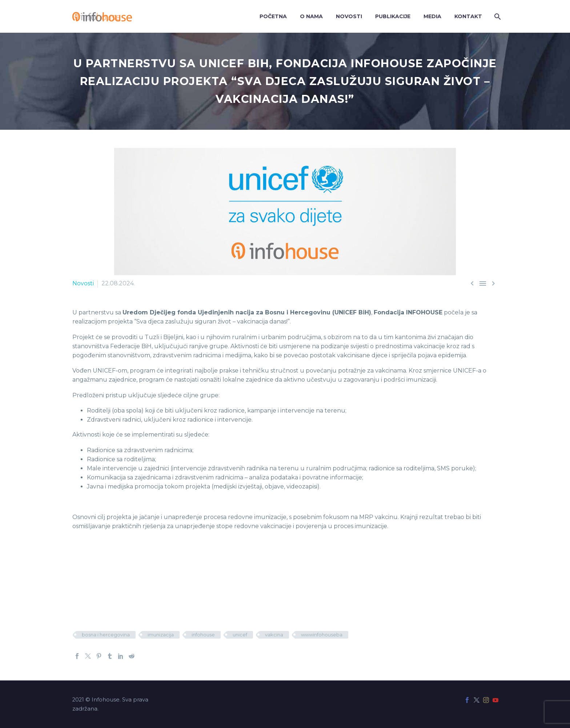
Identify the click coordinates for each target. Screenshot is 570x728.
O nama (311, 16)
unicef (240, 635)
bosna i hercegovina (106, 635)
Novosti (349, 16)
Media (432, 16)
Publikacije (393, 16)
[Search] (497, 17)
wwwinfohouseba (322, 635)
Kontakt (468, 16)
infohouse (203, 635)
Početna (273, 16)
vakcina (274, 635)
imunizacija (161, 635)
